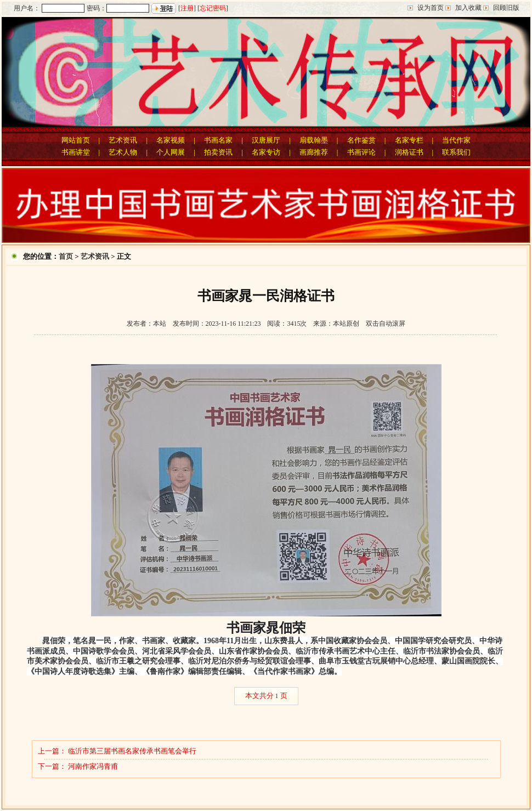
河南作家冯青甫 (93, 766)
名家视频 (171, 140)
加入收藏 (468, 8)
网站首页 (76, 140)
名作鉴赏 (361, 140)
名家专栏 (409, 140)
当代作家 (456, 140)
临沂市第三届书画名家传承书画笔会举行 (132, 751)
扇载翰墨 (314, 140)
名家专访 (266, 152)
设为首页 (431, 8)
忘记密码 (213, 8)
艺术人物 (123, 152)
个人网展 (171, 152)
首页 (66, 256)
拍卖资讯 (218, 152)
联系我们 (456, 152)
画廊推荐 (314, 152)
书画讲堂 (76, 152)
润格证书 (409, 152)
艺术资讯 (123, 140)
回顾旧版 (506, 8)
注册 (187, 8)
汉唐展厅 (266, 140)
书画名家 (218, 140)
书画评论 (361, 152)
